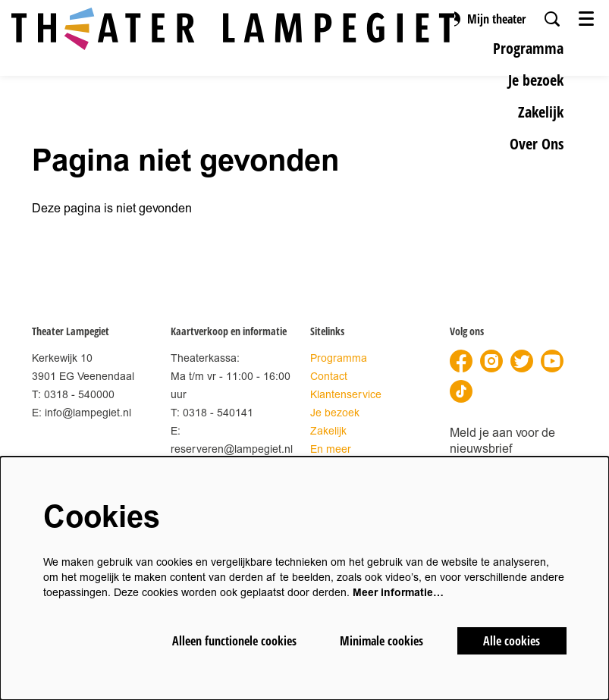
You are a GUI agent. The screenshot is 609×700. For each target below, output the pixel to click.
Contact (329, 377)
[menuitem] (528, 48)
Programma (339, 358)
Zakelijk (328, 431)
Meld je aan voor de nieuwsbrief (502, 441)
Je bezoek (335, 413)
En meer (331, 449)
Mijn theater (485, 19)
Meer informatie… (398, 593)
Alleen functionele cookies (234, 641)
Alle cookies (512, 641)
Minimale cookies (381, 641)
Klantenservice (346, 395)
